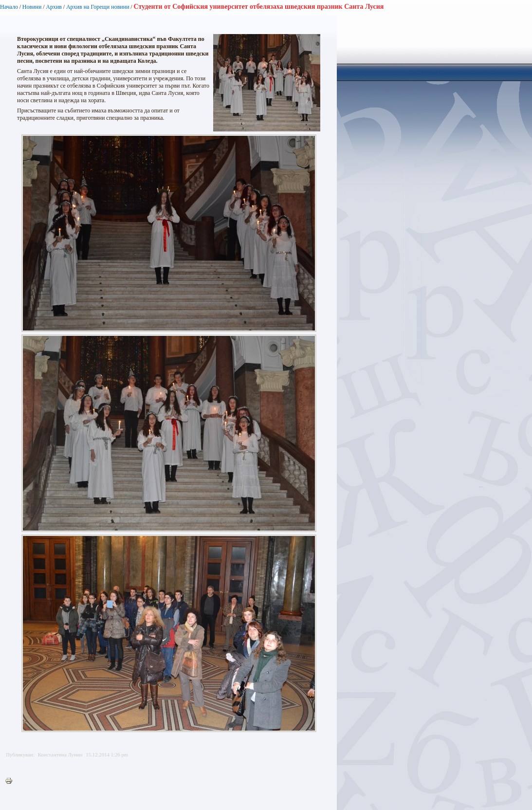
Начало (9, 7)
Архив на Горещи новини (98, 7)
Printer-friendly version (11, 781)
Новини (32, 7)
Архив (54, 7)
